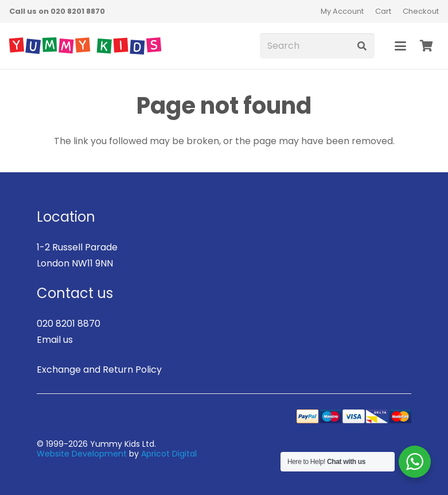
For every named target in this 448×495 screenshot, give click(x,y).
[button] (400, 46)
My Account (342, 11)
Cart (383, 11)
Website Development (82, 454)
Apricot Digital (169, 454)
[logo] (85, 46)
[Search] (317, 46)
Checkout (421, 11)
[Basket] (426, 46)
